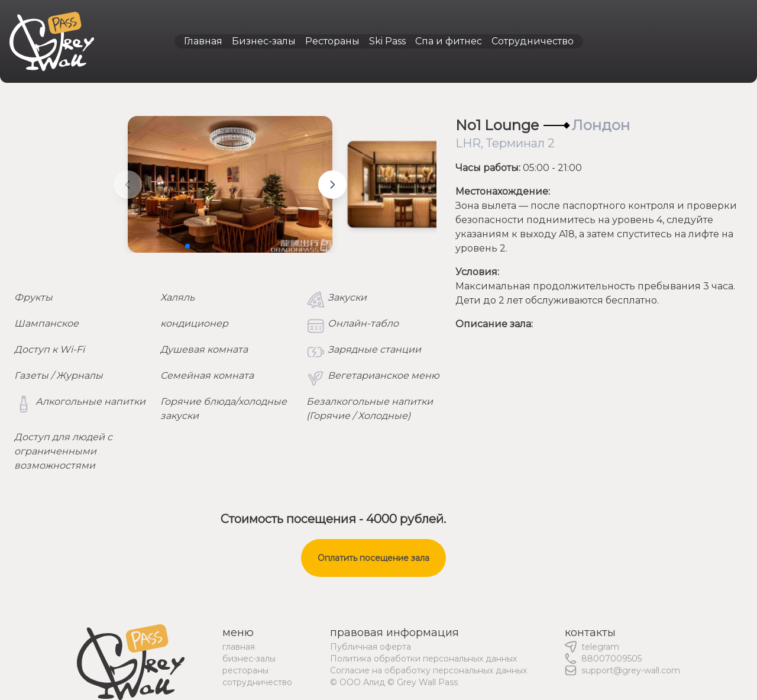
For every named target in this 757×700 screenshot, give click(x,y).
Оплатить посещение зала (373, 558)
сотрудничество (257, 682)
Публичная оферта (371, 647)
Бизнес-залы (264, 41)
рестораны (245, 670)
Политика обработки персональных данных (423, 659)
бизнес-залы (249, 659)
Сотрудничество (533, 41)
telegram (600, 647)
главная (239, 647)
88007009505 (612, 659)
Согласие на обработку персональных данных (428, 670)
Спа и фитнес (449, 41)
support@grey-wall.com (631, 670)
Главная (203, 41)
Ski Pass (387, 41)
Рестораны (332, 41)
